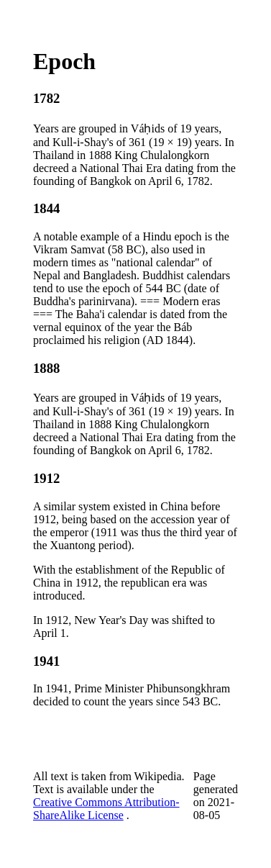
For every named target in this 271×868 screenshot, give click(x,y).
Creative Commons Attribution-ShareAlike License (106, 809)
